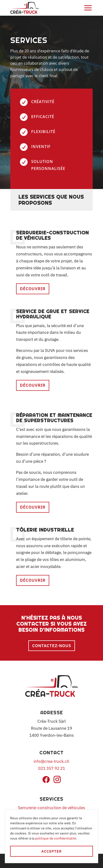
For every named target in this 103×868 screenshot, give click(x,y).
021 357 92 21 (52, 768)
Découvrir (33, 289)
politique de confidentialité (56, 838)
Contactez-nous (52, 646)
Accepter (51, 851)
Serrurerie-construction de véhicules (51, 808)
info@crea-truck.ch (51, 761)
